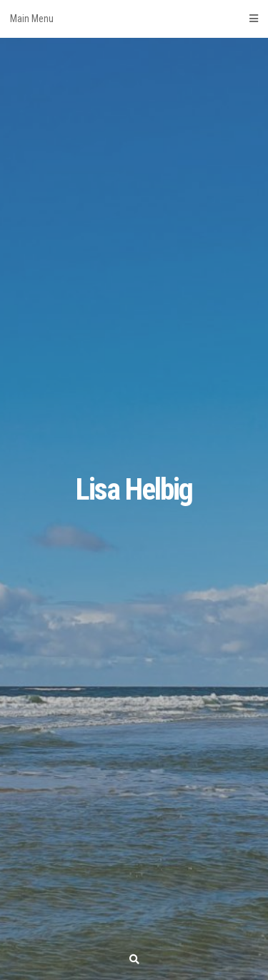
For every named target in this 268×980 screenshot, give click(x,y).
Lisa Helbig (134, 489)
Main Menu (134, 19)
